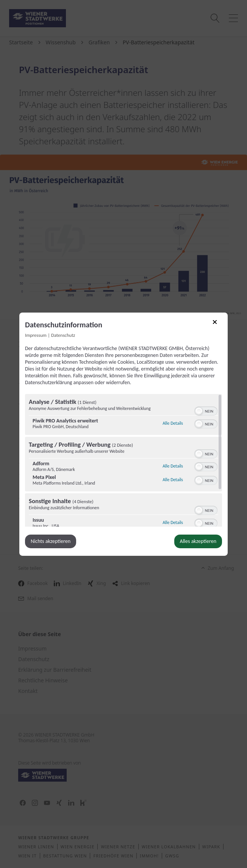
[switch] (206, 410)
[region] (123, 460)
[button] (199, 411)
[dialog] (123, 434)
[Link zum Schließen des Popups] (217, 324)
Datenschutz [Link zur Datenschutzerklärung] (63, 335)
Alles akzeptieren (198, 541)
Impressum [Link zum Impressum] (36, 335)
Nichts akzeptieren (51, 541)
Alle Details (173, 422)
